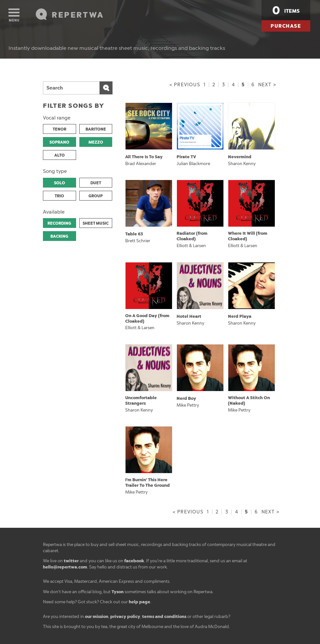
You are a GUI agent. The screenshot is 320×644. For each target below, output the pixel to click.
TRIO (59, 196)
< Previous (185, 85)
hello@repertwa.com (65, 567)
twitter (71, 561)
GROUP (96, 196)
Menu (14, 15)
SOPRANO (59, 142)
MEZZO (96, 142)
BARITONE (96, 129)
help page (140, 602)
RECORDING (59, 223)
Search (106, 88)
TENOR (60, 129)
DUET (96, 183)
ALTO (60, 155)
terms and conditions (164, 616)
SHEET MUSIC (96, 223)
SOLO (60, 183)
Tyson (118, 592)
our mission (97, 616)
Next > (267, 85)
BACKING (59, 236)
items (286, 10)
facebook (134, 561)
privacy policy (125, 616)
